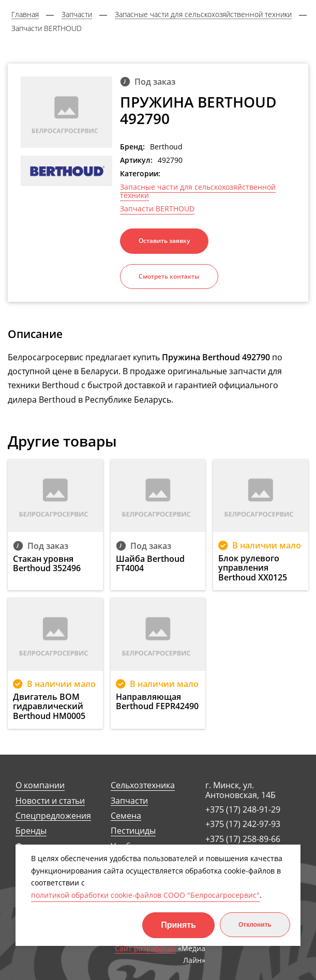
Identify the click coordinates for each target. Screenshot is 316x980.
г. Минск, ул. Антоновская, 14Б (240, 790)
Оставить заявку (164, 241)
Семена (126, 816)
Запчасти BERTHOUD (157, 209)
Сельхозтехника (143, 785)
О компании (40, 785)
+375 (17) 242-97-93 (243, 824)
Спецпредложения (53, 816)
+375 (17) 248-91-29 (243, 809)
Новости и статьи (50, 801)
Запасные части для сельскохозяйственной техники (198, 191)
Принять (178, 925)
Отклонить (255, 925)
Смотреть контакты (169, 276)
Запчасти (129, 801)
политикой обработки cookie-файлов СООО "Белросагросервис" (145, 895)
